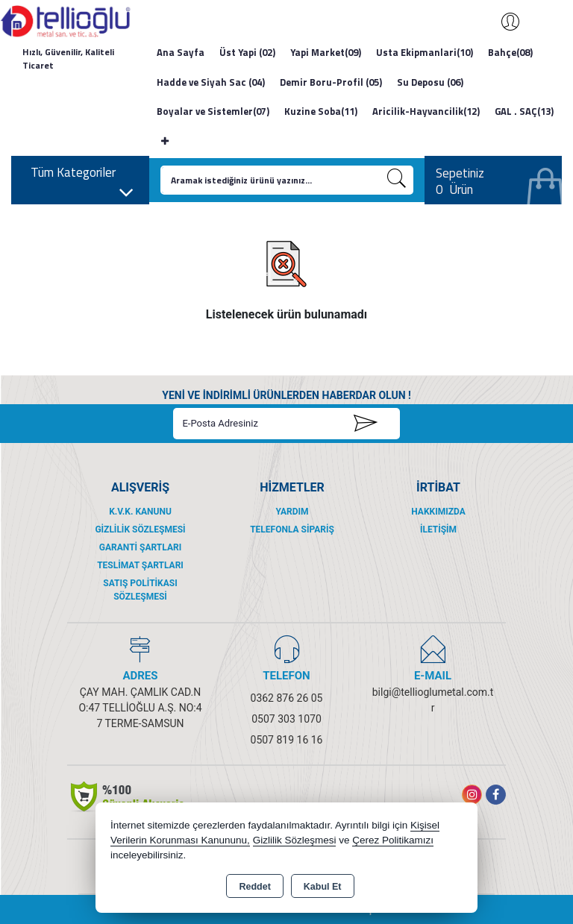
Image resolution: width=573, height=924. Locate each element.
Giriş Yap (503, 22)
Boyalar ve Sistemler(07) (213, 111)
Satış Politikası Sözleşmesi (140, 590)
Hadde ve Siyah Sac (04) (211, 82)
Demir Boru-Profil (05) (331, 82)
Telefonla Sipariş (292, 529)
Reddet (254, 887)
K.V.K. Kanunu (140, 512)
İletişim (438, 529)
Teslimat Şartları (140, 565)
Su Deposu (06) (430, 82)
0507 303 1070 (286, 719)
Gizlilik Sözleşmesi (140, 529)
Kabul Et (323, 887)
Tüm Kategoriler (82, 176)
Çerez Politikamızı (393, 840)
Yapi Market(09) (326, 52)
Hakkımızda (438, 512)
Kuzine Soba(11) (321, 111)
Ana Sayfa (181, 52)
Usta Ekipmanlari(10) (425, 52)
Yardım (292, 512)
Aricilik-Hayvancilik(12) (426, 111)
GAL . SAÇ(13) (524, 111)
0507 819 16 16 (287, 740)
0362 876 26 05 (287, 698)
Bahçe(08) (510, 52)
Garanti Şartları (140, 547)
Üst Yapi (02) (247, 52)
